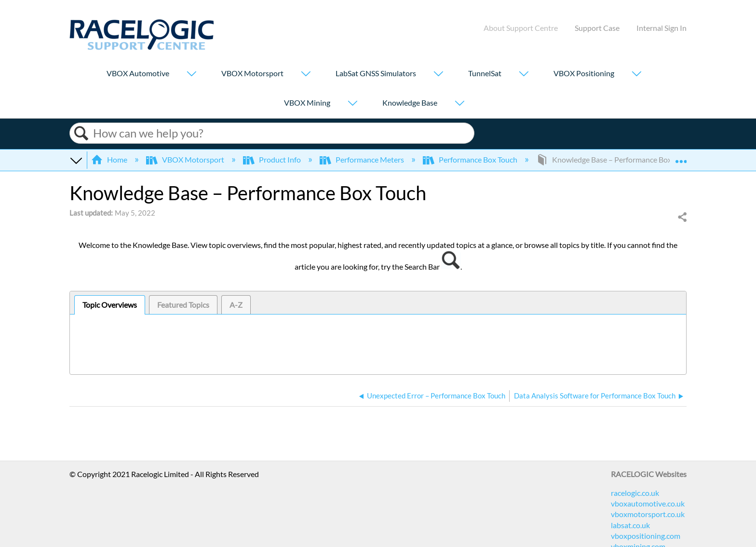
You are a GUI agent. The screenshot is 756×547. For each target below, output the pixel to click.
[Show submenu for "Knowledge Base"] (459, 104)
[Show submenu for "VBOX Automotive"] (191, 75)
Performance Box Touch (471, 159)
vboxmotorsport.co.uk (648, 514)
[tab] (110, 305)
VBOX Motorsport (252, 73)
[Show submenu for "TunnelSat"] (524, 75)
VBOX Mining (307, 103)
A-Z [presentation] (236, 305)
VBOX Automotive (138, 73)
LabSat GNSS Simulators (376, 73)
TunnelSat (485, 73)
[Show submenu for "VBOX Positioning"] (636, 75)
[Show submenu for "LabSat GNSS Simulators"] (438, 75)
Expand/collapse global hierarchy (76, 160)
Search (81, 133)
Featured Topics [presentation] (183, 305)
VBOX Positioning (584, 73)
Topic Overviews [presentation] (110, 305)
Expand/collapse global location (681, 157)
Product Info (273, 159)
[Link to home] (142, 47)
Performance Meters (363, 159)
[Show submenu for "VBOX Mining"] (352, 104)
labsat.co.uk (630, 525)
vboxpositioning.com (646, 536)
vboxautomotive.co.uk (648, 503)
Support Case (597, 28)
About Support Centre (521, 28)
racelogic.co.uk (635, 493)
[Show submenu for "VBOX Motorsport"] (306, 75)
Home (110, 159)
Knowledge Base (410, 103)
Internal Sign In (661, 28)
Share (682, 218)
